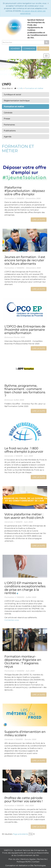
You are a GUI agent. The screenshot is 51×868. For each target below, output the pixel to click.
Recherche (42, 859)
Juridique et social (12, 94)
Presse (7, 119)
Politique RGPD (24, 862)
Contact (43, 49)
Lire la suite (39, 220)
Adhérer (15, 49)
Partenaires (9, 125)
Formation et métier (14, 107)
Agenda (8, 137)
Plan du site (14, 859)
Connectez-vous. (12, 620)
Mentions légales (28, 859)
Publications (10, 131)
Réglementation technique (17, 101)
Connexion (29, 49)
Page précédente (20, 834)
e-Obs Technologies (37, 865)
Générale (8, 113)
